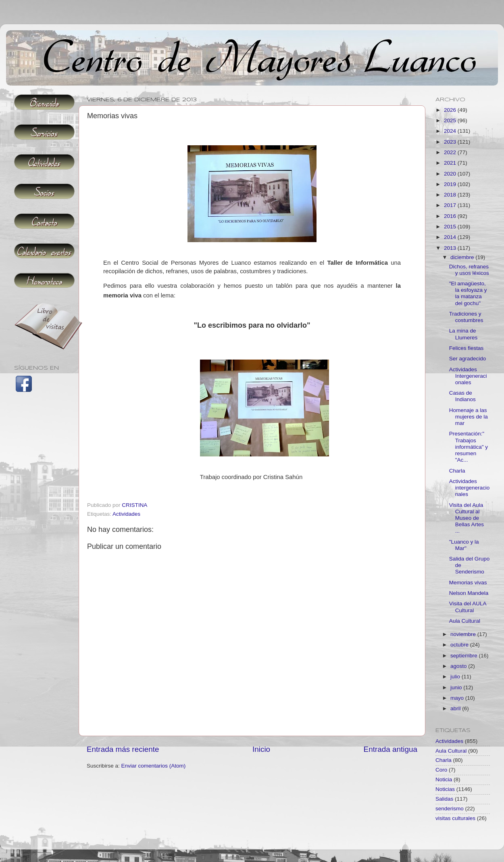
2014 (451, 237)
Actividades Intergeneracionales (468, 376)
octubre (460, 645)
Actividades (126, 514)
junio (457, 687)
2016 (451, 216)
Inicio (261, 749)
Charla (457, 471)
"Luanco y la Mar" (464, 545)
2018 (451, 195)
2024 (451, 131)
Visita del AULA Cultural (468, 607)
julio (456, 677)
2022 (451, 152)
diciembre (463, 257)
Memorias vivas (468, 583)
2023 (451, 142)
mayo (458, 698)
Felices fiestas (467, 348)
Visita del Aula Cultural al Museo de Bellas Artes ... (467, 518)
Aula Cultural (465, 621)
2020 (451, 174)
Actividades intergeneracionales (470, 488)
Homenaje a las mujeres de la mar (469, 417)
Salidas (444, 799)
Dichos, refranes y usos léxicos (469, 270)
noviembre (464, 634)
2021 (451, 163)
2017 (451, 205)
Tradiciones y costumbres (466, 317)
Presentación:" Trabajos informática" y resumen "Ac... (469, 447)
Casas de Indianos (462, 396)
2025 (451, 120)
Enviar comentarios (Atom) (154, 766)
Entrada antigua (390, 749)
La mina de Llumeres (463, 334)
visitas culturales (455, 818)
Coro (441, 770)
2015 (451, 227)
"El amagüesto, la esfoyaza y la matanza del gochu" (468, 293)
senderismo (450, 809)
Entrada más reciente (123, 749)
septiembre (465, 656)
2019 (451, 184)
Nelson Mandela (469, 593)
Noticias (445, 789)
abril (456, 708)
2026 (451, 110)
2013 (451, 248)
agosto (459, 666)
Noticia (444, 779)
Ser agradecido (468, 359)
